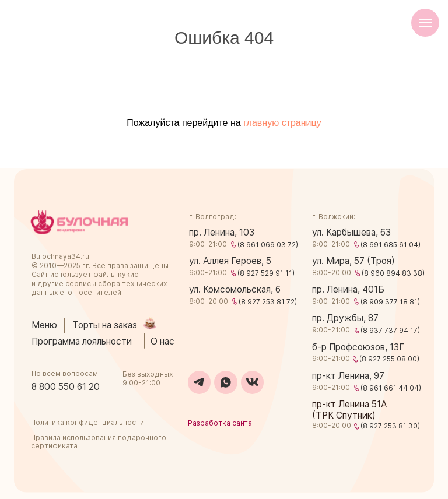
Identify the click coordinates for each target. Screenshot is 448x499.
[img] (79, 222)
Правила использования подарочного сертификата (99, 442)
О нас (162, 341)
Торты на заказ (105, 325)
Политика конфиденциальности (87, 422)
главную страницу (282, 123)
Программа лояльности (82, 341)
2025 (72, 266)
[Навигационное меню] (425, 23)
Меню (44, 325)
